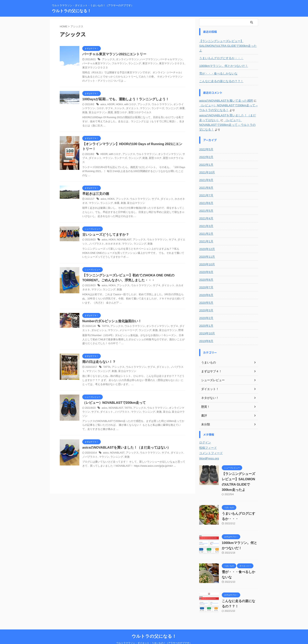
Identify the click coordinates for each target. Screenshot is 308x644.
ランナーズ (148, 109)
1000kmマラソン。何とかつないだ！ (222, 61)
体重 (170, 109)
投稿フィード (207, 438)
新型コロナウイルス (125, 113)
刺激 (177, 109)
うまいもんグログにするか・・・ (220, 53)
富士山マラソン (126, 200)
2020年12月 (207, 240)
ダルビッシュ (93, 328)
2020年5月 (206, 293)
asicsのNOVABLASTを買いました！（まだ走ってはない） (124, 441)
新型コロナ (107, 113)
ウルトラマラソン (158, 105)
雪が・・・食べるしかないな (217, 69)
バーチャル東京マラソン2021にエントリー (113, 54)
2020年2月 (206, 309)
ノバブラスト (93, 240)
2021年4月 (206, 209)
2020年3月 (206, 301)
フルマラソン (110, 64)
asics (103, 105)
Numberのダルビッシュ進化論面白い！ (110, 318)
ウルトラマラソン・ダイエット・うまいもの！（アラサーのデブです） (154, 634)
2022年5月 (206, 140)
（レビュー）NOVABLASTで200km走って (113, 400)
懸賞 (98, 113)
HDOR (110, 105)
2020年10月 (207, 255)
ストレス (112, 109)
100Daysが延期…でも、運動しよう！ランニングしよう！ (123, 99)
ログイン (205, 433)
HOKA (119, 105)
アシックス (108, 60)
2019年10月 (207, 324)
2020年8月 (206, 270)
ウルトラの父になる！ (71, 11)
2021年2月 (206, 224)
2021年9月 (206, 171)
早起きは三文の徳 (95, 190)
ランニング (124, 64)
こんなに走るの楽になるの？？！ (220, 76)
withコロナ (129, 105)
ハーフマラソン (146, 60)
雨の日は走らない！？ (98, 359)
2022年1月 (206, 155)
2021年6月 (206, 194)
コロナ (94, 109)
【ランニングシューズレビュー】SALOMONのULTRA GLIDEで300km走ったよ (228, 43)
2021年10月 (207, 163)
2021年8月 (206, 178)
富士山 (156, 409)
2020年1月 (206, 316)
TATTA (105, 323)
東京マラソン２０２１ (158, 64)
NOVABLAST (123, 236)
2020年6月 (206, 286)
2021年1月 (206, 232)
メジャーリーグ (120, 328)
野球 (169, 328)
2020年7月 (206, 278)
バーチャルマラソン (166, 60)
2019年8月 (206, 332)
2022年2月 (206, 148)
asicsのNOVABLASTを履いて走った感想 (224, 96)
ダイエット (124, 109)
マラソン (136, 109)
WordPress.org (208, 449)
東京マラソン (138, 64)
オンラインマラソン (126, 60)
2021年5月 (206, 201)
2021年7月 (206, 186)
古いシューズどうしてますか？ (104, 231)
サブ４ (103, 109)
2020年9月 (206, 263)
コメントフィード (210, 444)
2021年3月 (206, 217)
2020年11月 (207, 247)
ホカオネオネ (177, 196)
